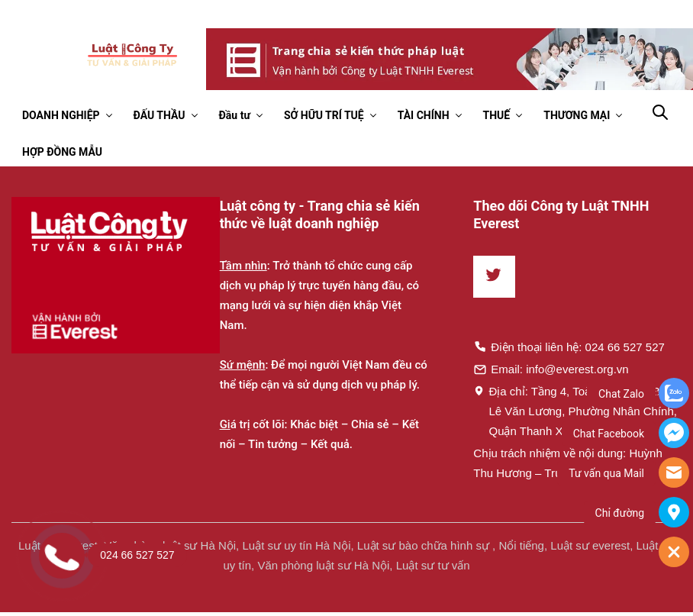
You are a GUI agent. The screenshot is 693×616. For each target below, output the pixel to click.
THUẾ (497, 115)
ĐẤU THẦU (160, 115)
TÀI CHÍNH (424, 115)
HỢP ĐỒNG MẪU (62, 152)
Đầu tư (235, 115)
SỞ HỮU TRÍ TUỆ (324, 115)
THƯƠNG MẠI (577, 115)
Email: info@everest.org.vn (551, 369)
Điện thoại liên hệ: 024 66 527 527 (569, 347)
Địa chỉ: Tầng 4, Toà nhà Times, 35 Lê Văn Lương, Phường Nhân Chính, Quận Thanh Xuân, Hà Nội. (575, 411)
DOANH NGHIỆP (61, 115)
